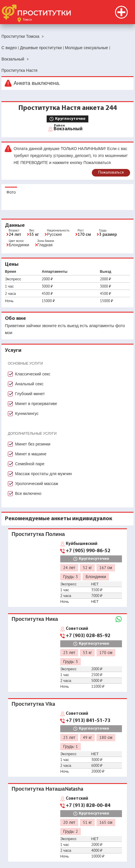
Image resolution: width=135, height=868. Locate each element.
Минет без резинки (33, 444)
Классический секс (33, 374)
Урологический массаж (37, 484)
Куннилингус (27, 413)
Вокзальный (68, 129)
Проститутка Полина (38, 534)
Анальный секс (29, 384)
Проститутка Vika (33, 704)
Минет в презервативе (36, 404)
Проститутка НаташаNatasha (47, 789)
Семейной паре (30, 464)
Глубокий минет (30, 394)
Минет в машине (31, 454)
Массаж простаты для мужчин (43, 474)
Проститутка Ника (35, 619)
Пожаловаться (111, 173)
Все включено (28, 493)
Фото (11, 192)
